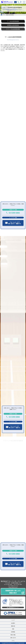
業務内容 (13, 626)
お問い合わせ (13, 638)
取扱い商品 (13, 635)
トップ (13, 620)
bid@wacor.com (14, 586)
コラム (13, 641)
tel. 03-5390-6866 (8, 584)
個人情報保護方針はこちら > (13, 607)
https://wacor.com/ (13, 587)
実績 (13, 629)
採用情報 (13, 632)
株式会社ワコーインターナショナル (13, 581)
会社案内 (13, 623)
